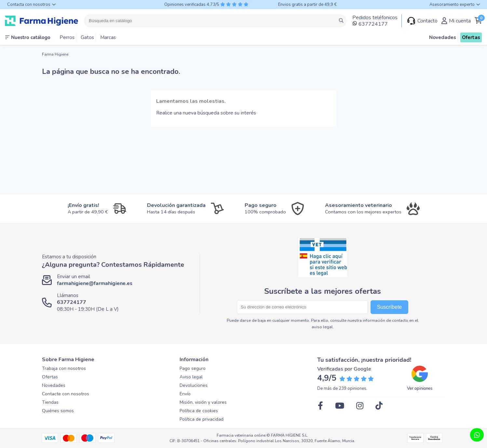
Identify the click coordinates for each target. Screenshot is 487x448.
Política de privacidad (202, 419)
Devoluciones (194, 385)
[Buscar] (215, 21)
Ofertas (50, 377)
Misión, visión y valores (203, 402)
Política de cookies (199, 411)
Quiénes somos (58, 411)
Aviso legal (191, 377)
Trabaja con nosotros (64, 368)
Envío (185, 394)
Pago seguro (193, 368)
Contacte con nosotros (66, 394)
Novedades (54, 385)
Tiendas (50, 402)
